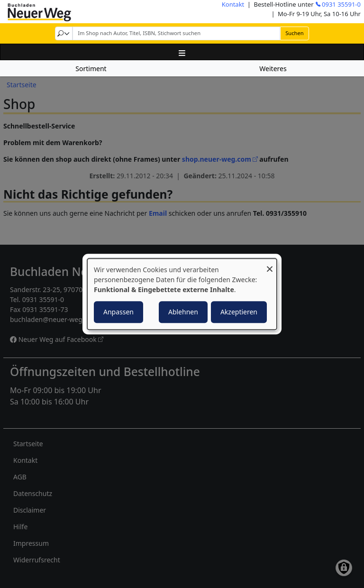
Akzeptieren (239, 312)
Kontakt (233, 4)
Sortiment (91, 69)
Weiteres (273, 69)
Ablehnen (183, 312)
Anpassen (118, 312)
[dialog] (182, 294)
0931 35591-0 (341, 4)
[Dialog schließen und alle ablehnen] (270, 264)
